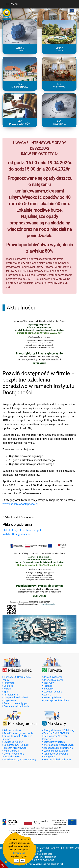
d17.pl (60, 864)
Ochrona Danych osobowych (39, 860)
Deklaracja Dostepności (39, 854)
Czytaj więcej (19, 853)
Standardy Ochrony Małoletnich (39, 857)
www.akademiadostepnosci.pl (20, 504)
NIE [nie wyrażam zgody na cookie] (22, 861)
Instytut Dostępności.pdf (17, 534)
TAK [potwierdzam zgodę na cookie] (17, 861)
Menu (12, 4)
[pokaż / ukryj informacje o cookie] (4, 864)
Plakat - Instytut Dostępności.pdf (22, 530)
